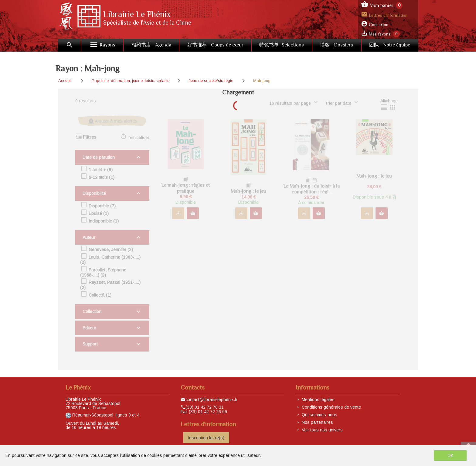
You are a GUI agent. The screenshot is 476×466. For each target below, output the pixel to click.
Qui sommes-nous (320, 415)
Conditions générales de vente (331, 407)
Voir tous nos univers (322, 430)
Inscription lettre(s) (206, 438)
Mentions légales (318, 400)
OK (450, 455)
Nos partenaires (317, 422)
